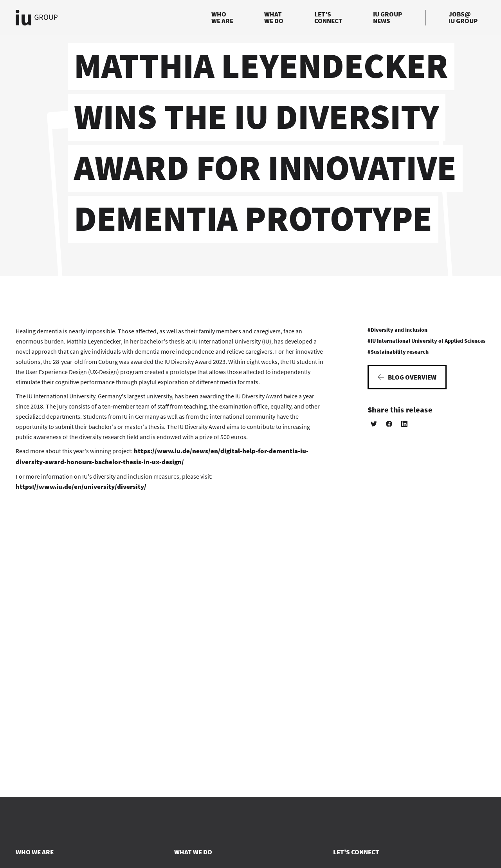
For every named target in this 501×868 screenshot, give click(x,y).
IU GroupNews (387, 17)
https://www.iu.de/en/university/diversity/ (81, 486)
